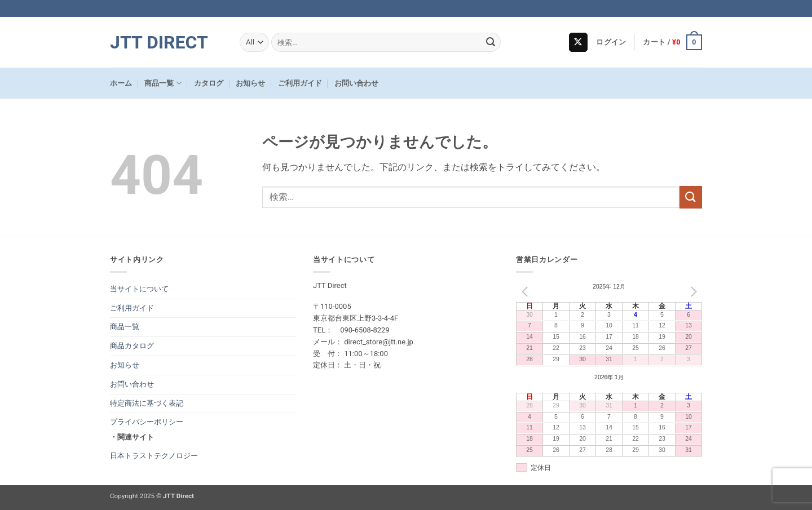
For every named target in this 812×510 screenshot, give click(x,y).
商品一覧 (163, 83)
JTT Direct (159, 42)
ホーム (121, 83)
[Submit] (491, 42)
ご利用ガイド (300, 83)
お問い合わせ (356, 83)
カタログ (209, 83)
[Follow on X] (578, 42)
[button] (611, 42)
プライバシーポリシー (147, 422)
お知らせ (250, 83)
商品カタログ (132, 346)
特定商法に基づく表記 (147, 403)
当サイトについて (139, 289)
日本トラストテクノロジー (154, 456)
